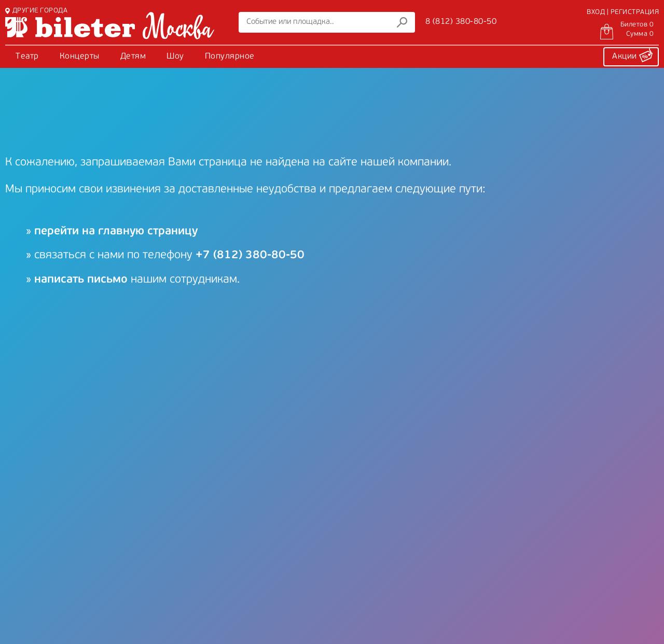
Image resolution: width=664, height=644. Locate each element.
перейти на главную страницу (116, 232)
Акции (632, 55)
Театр (27, 57)
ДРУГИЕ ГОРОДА (36, 11)
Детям (133, 57)
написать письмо (81, 280)
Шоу (175, 57)
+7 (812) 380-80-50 (250, 255)
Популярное (230, 57)
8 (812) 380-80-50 (461, 22)
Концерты (80, 57)
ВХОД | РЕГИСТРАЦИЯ (623, 12)
